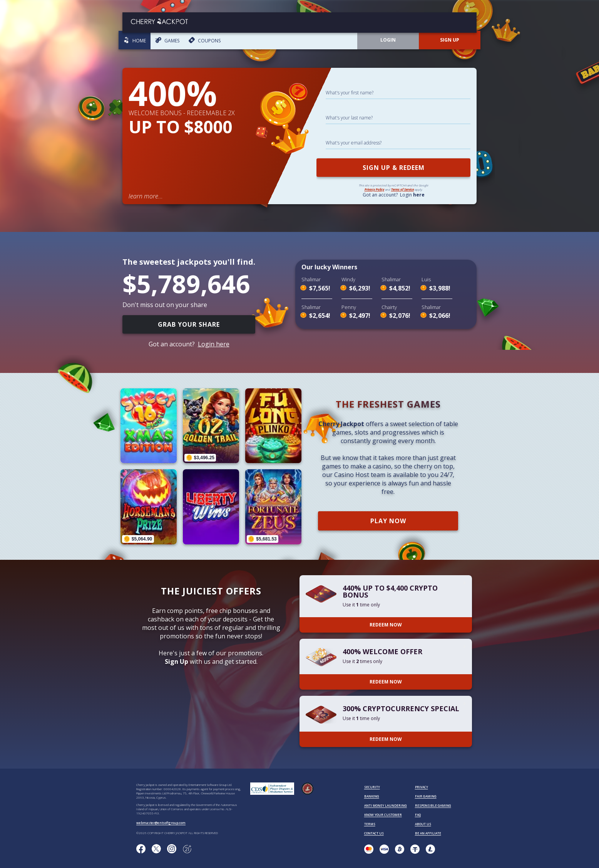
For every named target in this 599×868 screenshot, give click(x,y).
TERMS (370, 824)
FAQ (418, 815)
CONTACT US (374, 833)
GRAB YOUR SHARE (189, 324)
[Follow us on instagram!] (172, 849)
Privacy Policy (374, 189)
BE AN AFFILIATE (428, 833)
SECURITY (372, 787)
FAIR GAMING (426, 796)
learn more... (146, 196)
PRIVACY (422, 787)
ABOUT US (423, 824)
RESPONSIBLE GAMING (433, 805)
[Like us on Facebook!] (141, 849)
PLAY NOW (388, 521)
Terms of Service (402, 189)
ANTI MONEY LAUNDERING (386, 805)
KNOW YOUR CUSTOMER (383, 815)
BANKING (372, 796)
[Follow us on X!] (156, 849)
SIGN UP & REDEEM (394, 168)
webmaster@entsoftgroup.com (161, 823)
